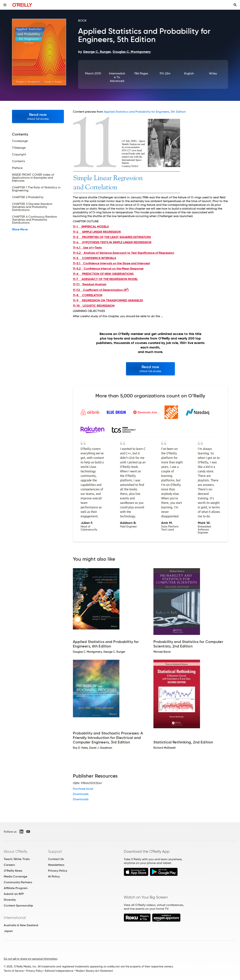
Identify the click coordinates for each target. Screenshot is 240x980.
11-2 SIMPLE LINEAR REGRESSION (97, 232)
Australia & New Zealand (21, 925)
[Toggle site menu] (5, 5)
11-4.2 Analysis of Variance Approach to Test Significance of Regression (123, 253)
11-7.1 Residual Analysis (90, 284)
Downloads (81, 794)
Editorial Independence (59, 971)
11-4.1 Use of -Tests (87, 248)
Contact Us (56, 859)
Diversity (10, 900)
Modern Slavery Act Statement (94, 971)
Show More (20, 229)
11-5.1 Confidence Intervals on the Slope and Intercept (111, 263)
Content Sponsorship (18, 905)
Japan (8, 931)
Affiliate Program (16, 888)
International (15, 918)
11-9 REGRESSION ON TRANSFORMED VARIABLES (108, 300)
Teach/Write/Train (17, 859)
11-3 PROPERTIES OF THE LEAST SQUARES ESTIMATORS (112, 237)
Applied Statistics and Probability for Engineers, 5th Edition (145, 112)
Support (55, 851)
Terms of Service (14, 971)
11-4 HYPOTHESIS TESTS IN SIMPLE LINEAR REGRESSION (112, 242)
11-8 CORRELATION (88, 295)
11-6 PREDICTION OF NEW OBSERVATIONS (103, 274)
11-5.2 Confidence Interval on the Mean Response (108, 269)
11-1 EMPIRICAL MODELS (91, 227)
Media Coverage (15, 876)
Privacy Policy (58, 871)
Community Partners (18, 882)
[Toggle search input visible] (235, 5)
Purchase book (83, 789)
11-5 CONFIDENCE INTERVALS (94, 258)
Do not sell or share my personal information (31, 959)
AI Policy (54, 876)
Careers (9, 865)
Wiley (213, 73)
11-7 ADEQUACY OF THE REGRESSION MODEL (105, 279)
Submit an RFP (14, 894)
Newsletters (56, 865)
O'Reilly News (13, 871)
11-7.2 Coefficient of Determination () (101, 290)
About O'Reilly (16, 851)
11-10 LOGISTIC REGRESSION (94, 306)
